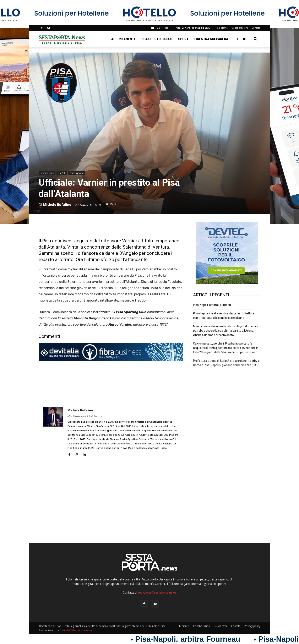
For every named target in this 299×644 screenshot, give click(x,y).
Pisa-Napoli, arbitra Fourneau (212, 305)
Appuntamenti (123, 39)
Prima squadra (77, 173)
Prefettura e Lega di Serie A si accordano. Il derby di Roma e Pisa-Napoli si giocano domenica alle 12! (227, 363)
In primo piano (47, 173)
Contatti (256, 28)
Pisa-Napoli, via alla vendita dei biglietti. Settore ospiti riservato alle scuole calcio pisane (224, 316)
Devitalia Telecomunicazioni (76, 630)
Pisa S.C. (62, 173)
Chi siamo (222, 28)
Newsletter (221, 626)
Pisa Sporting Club (156, 39)
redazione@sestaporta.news (157, 592)
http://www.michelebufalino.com (85, 416)
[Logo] (62, 39)
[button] (255, 40)
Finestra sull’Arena (211, 39)
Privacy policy (252, 626)
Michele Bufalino (57, 205)
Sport (183, 39)
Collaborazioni (240, 28)
